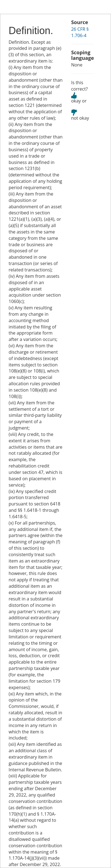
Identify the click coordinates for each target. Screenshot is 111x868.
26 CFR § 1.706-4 (80, 32)
